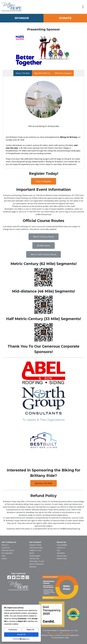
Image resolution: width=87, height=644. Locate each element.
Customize (13, 630)
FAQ (58, 550)
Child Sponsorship (36, 548)
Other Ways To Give (37, 561)
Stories (4, 559)
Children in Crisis (35, 550)
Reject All (30, 630)
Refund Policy (62, 559)
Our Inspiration (7, 553)
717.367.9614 (54, 633)
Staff (3, 556)
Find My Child (34, 559)
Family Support (35, 556)
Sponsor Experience (37, 564)
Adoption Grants (35, 545)
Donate (65, 18)
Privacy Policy (62, 556)
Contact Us (6, 548)
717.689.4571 (68, 633)
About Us (5, 545)
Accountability (62, 545)
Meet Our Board (8, 550)
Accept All (21, 634)
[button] (83, 7)
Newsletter (61, 553)
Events (32, 553)
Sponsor (22, 18)
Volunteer (33, 567)
